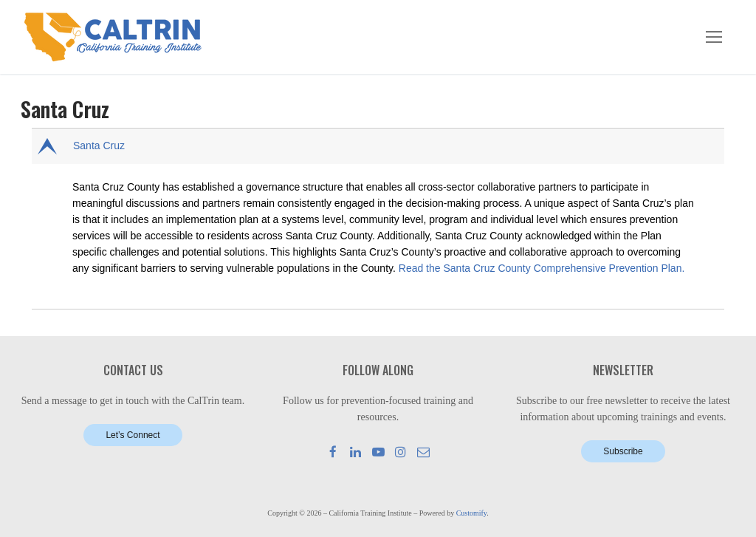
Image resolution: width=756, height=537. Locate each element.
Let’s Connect (133, 435)
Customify (472, 513)
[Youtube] (378, 452)
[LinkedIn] (355, 452)
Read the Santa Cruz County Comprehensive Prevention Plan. (542, 268)
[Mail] (423, 452)
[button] (379, 146)
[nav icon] (714, 37)
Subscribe (623, 451)
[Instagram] (401, 452)
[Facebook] (333, 452)
